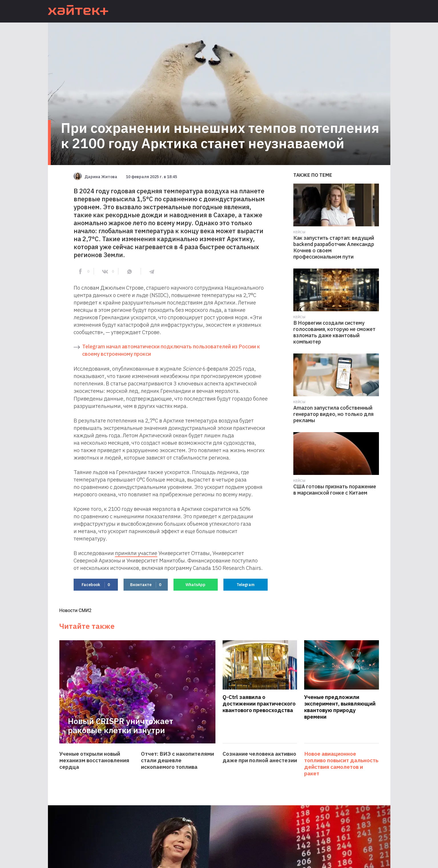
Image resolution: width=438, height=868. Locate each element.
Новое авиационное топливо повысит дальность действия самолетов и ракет (341, 764)
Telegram (246, 585)
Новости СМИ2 (75, 610)
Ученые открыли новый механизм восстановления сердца (94, 760)
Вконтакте (146, 585)
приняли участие (136, 553)
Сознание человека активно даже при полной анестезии (260, 757)
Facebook (96, 585)
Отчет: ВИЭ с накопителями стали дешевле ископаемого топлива (177, 760)
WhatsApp (195, 585)
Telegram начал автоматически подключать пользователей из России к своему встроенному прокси (171, 350)
